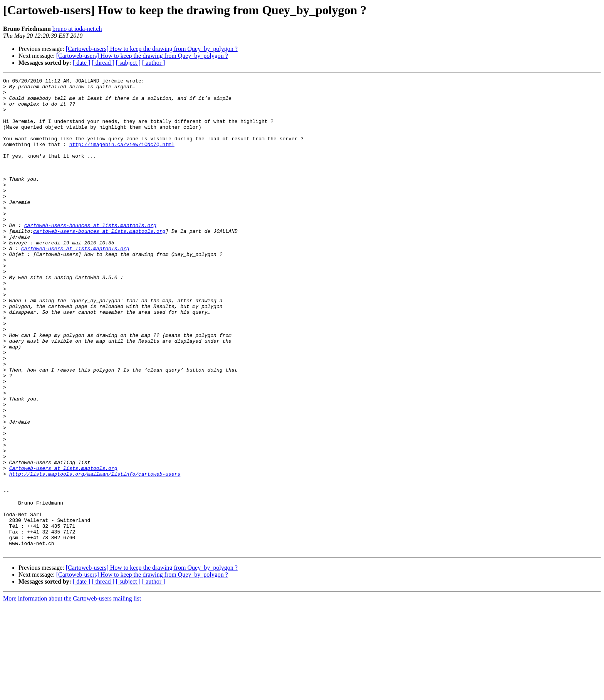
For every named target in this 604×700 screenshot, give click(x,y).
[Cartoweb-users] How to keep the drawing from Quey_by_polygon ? (152, 49)
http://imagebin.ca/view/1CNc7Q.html (122, 158)
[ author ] (154, 63)
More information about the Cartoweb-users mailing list (72, 693)
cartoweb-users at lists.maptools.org (75, 283)
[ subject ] (128, 63)
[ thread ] (103, 63)
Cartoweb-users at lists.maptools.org (63, 547)
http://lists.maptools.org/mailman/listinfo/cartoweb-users (95, 554)
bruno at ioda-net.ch (77, 29)
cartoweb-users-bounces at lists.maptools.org (90, 255)
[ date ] (81, 63)
